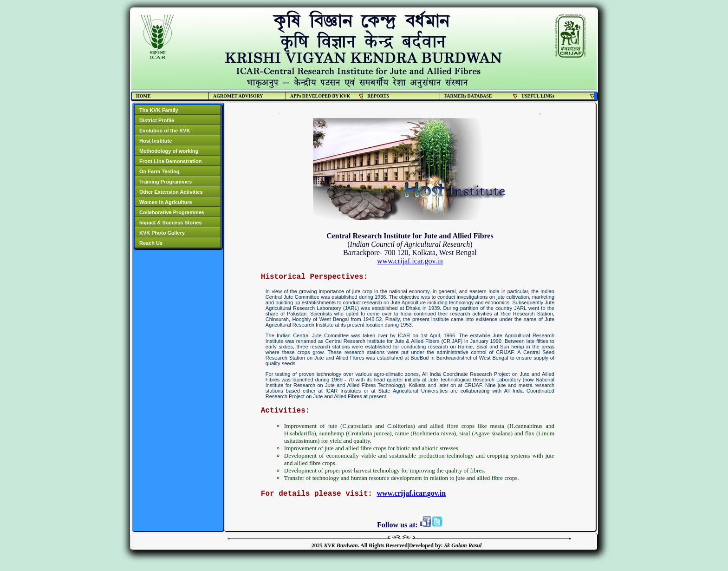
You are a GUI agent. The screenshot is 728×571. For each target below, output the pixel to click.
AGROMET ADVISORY (238, 96)
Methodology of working (169, 151)
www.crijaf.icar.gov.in (410, 261)
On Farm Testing (159, 171)
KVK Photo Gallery (162, 233)
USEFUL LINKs (558, 96)
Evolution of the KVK (165, 131)
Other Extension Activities (171, 192)
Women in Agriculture (166, 202)
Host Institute (156, 141)
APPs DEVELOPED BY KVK (327, 96)
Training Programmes (166, 182)
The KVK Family (159, 110)
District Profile (157, 120)
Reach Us (151, 243)
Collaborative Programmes (172, 212)
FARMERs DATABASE (481, 96)
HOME (143, 96)
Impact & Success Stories (171, 223)
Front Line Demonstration (170, 161)
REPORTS (378, 96)
